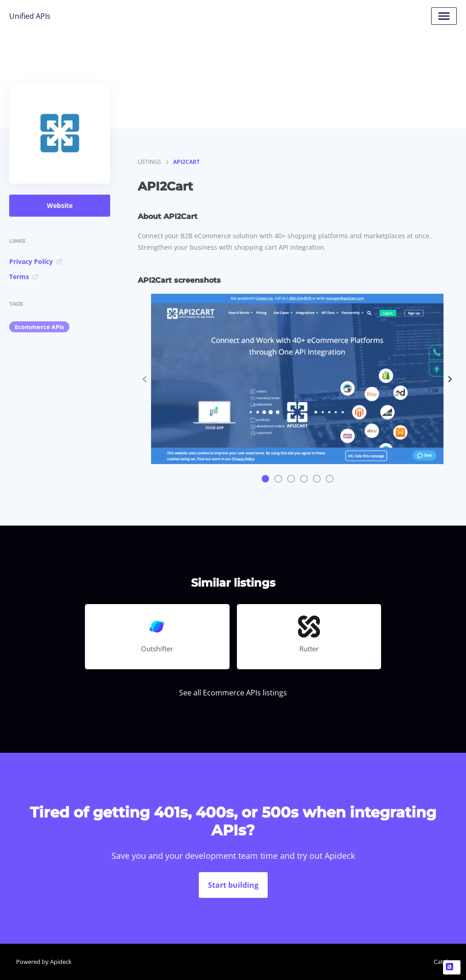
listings (149, 162)
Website (60, 205)
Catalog (444, 962)
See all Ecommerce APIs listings (233, 693)
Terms (24, 277)
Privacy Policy (36, 261)
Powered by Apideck (44, 962)
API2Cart (186, 162)
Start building (233, 885)
